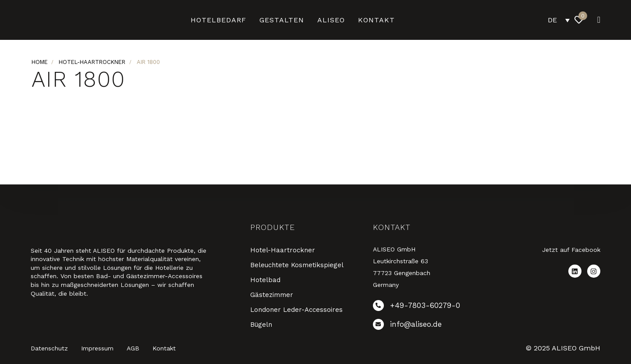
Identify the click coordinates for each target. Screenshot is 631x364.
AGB (133, 348)
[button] (596, 20)
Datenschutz (49, 348)
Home (40, 62)
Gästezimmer (272, 295)
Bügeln (261, 325)
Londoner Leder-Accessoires (296, 310)
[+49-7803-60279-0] (428, 307)
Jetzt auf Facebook (571, 250)
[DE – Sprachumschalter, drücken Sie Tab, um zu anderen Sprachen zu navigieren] (559, 20)
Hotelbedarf (218, 20)
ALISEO (331, 20)
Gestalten (282, 20)
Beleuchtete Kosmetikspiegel (297, 265)
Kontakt (376, 20)
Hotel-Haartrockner (92, 62)
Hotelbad (265, 280)
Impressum (97, 348)
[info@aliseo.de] (428, 326)
